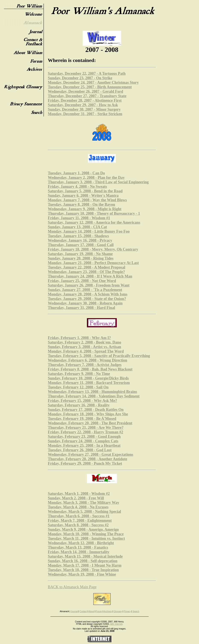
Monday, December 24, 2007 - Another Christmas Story (93, 82)
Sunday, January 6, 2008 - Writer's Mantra (83, 196)
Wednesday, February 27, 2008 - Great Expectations (91, 454)
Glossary (118, 611)
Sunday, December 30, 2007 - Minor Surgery (84, 109)
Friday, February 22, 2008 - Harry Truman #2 (86, 432)
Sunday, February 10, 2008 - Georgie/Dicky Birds (88, 378)
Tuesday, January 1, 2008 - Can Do (76, 173)
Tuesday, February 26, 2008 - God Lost (80, 450)
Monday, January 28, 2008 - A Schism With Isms (88, 294)
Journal (74, 611)
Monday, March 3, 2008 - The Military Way (84, 503)
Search (136, 611)
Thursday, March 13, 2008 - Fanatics (78, 547)
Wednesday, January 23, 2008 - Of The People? (86, 272)
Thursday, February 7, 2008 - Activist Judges (85, 365)
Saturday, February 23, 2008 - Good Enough (84, 437)
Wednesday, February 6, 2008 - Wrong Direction (88, 360)
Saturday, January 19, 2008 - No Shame (80, 254)
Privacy (127, 611)
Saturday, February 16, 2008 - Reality (79, 405)
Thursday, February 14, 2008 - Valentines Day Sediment (94, 396)
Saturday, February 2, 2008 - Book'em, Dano (85, 342)
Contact (83, 611)
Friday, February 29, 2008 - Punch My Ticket (85, 463)
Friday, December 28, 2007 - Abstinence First (85, 100)
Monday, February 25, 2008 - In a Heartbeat (84, 446)
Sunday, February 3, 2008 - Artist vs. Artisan (84, 347)
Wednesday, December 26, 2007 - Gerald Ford (86, 91)
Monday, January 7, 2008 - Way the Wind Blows (87, 200)
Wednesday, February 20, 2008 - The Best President (90, 423)
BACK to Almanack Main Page (72, 587)
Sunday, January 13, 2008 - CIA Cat (77, 227)
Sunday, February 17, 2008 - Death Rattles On (86, 410)
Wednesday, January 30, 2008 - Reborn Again (85, 303)
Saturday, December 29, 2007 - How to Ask (83, 105)
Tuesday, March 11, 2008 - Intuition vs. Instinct (86, 538)
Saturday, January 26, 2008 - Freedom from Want (89, 285)
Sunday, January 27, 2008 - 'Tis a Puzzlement (85, 290)
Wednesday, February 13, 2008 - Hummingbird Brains (92, 392)
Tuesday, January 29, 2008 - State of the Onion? (87, 299)
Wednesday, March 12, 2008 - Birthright (81, 543)
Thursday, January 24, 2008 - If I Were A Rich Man (90, 276)
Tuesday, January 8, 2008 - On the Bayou (81, 204)
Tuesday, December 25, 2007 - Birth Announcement (90, 87)
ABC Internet (116, 624)
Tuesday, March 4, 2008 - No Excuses (78, 507)
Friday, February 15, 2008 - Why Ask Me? (82, 401)
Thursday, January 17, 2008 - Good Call (81, 245)
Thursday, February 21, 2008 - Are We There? (86, 428)
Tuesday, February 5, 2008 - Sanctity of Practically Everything (99, 356)
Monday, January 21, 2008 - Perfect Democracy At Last (93, 263)
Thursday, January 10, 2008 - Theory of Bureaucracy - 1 (94, 213)
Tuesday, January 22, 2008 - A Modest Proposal (87, 267)
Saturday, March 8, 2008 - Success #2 (78, 525)
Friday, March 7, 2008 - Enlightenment (80, 520)
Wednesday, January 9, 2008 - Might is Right (85, 209)
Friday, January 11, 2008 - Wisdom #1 (79, 218)
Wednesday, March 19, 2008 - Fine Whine (82, 574)
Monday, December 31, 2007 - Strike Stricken (85, 114)
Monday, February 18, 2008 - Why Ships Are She (88, 414)
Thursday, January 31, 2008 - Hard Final (81, 308)
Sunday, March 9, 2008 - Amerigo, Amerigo (83, 529)
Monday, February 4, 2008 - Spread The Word (86, 351)
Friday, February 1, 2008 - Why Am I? (79, 338)
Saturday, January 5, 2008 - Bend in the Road (85, 191)
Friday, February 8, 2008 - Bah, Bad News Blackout (90, 369)
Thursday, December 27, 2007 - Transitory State (87, 96)
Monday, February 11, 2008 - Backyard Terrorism (89, 383)
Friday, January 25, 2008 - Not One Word (82, 281)
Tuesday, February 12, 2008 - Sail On (78, 387)
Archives (108, 611)
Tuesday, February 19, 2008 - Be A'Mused (82, 419)
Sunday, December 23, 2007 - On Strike (80, 78)
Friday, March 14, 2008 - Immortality (79, 552)
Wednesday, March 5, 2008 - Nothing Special (84, 512)
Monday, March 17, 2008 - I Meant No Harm (85, 565)
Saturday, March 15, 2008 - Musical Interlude (85, 556)
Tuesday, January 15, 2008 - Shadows (78, 236)
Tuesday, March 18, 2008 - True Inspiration (83, 570)
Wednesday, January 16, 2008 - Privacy (80, 240)
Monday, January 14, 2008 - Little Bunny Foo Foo (89, 231)
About (91, 611)
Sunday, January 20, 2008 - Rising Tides (81, 258)
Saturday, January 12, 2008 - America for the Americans (94, 222)
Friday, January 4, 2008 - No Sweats (77, 187)
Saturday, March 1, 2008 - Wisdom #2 (79, 494)
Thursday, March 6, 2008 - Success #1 (79, 516)
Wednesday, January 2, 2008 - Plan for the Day (86, 178)
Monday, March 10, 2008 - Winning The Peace (86, 534)
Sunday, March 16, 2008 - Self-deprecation (83, 561)
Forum (99, 611)
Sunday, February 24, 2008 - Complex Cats (83, 441)
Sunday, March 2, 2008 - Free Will (76, 498)
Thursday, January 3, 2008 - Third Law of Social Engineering (98, 182)
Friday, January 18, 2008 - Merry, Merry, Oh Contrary (93, 249)
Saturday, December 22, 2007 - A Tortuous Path (87, 74)
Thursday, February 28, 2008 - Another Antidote (88, 459)
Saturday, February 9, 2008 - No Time (79, 374)
